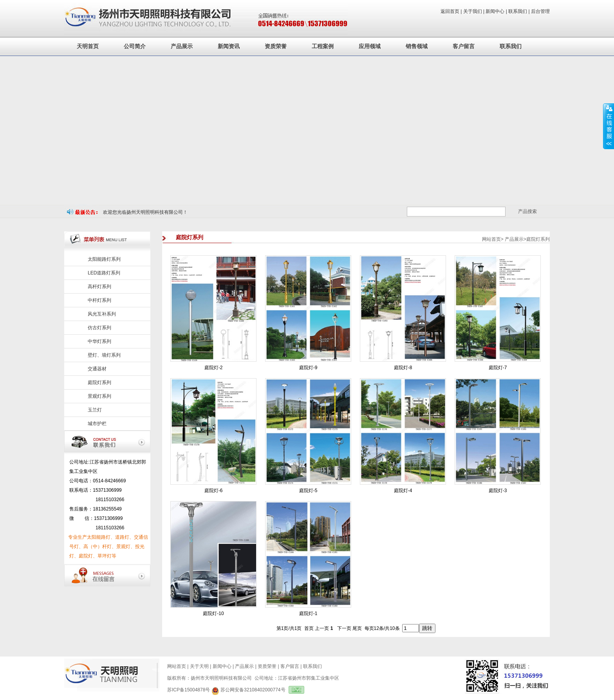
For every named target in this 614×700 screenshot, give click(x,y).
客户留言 (464, 46)
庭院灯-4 (403, 491)
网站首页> (493, 239)
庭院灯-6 (214, 491)
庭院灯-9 (308, 368)
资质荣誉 (276, 46)
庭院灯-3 (498, 491)
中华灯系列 (99, 341)
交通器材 (97, 369)
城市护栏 (97, 424)
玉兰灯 (95, 410)
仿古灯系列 (99, 328)
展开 (609, 126)
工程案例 (323, 46)
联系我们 (511, 46)
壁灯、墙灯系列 (104, 355)
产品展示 (182, 46)
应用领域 (370, 46)
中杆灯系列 (99, 300)
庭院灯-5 (308, 491)
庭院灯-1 (308, 613)
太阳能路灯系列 (104, 259)
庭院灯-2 (214, 368)
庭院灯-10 (213, 613)
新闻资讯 (229, 46)
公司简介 (135, 46)
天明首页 (88, 46)
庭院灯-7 (498, 368)
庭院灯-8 (403, 368)
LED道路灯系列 (104, 273)
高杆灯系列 (99, 287)
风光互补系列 (102, 314)
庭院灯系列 (99, 382)
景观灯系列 (99, 396)
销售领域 (417, 46)
